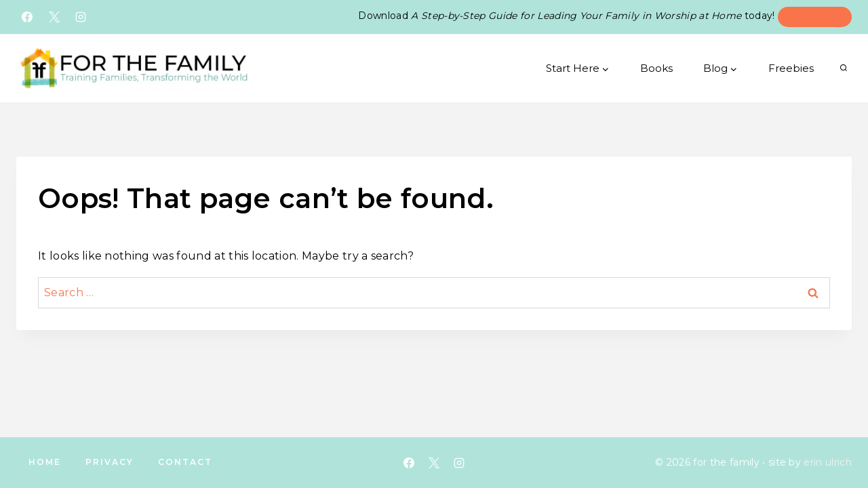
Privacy (110, 462)
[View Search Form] (844, 68)
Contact (185, 462)
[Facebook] (27, 17)
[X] (54, 17)
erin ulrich (828, 462)
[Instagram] (81, 17)
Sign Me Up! (815, 16)
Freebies (791, 68)
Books (656, 68)
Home (45, 462)
